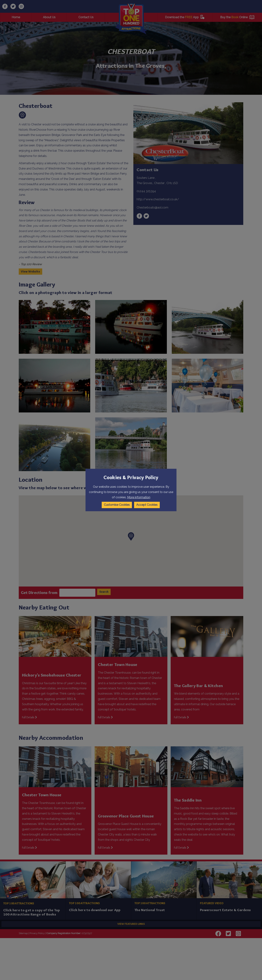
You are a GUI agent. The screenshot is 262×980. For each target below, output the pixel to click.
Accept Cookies (147, 505)
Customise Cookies (117, 505)
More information (139, 497)
